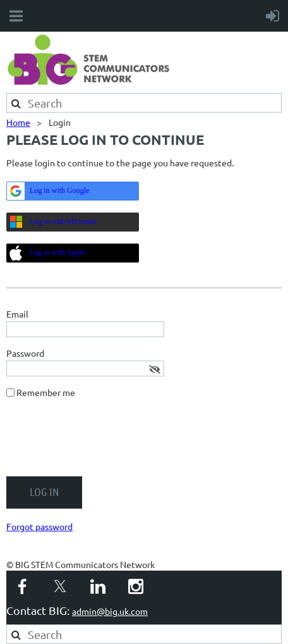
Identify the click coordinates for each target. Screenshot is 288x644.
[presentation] (102, 442)
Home (18, 122)
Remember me (46, 392)
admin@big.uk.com (110, 611)
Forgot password (39, 526)
